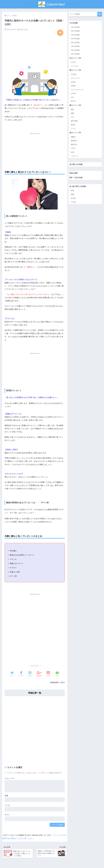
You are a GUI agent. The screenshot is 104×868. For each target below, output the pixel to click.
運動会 (73, 137)
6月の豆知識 (75, 43)
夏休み (73, 125)
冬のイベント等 (75, 58)
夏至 (73, 110)
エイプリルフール (77, 90)
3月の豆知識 (75, 31)
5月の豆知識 (75, 39)
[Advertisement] (35, 50)
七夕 (73, 117)
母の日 (73, 101)
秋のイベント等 (75, 133)
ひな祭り (74, 75)
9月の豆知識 (75, 54)
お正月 (73, 62)
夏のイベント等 (75, 105)
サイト (7, 815)
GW (72, 97)
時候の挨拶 (74, 174)
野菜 (73, 191)
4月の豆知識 (75, 35)
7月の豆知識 (75, 46)
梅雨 (73, 114)
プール (73, 129)
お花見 (73, 82)
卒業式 (62, 683)
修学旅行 (74, 141)
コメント (9, 778)
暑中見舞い (75, 121)
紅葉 (73, 153)
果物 (73, 195)
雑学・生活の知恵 (76, 178)
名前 (6, 796)
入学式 (73, 94)
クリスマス (75, 66)
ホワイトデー (76, 78)
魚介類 (73, 199)
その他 (73, 203)
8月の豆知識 (75, 50)
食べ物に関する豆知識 (78, 187)
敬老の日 (74, 145)
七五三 (73, 149)
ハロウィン (75, 156)
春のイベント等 (75, 70)
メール (7, 805)
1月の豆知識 (75, 27)
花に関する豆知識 (76, 165)
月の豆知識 (74, 23)
